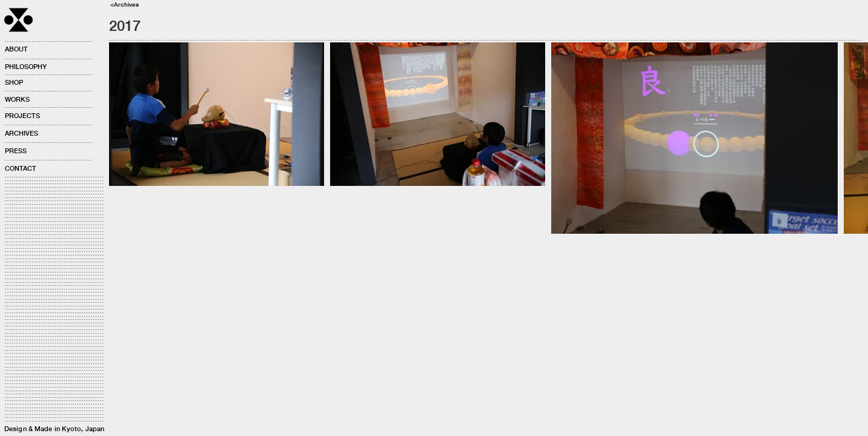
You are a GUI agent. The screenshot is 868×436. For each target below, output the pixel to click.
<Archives (124, 4)
